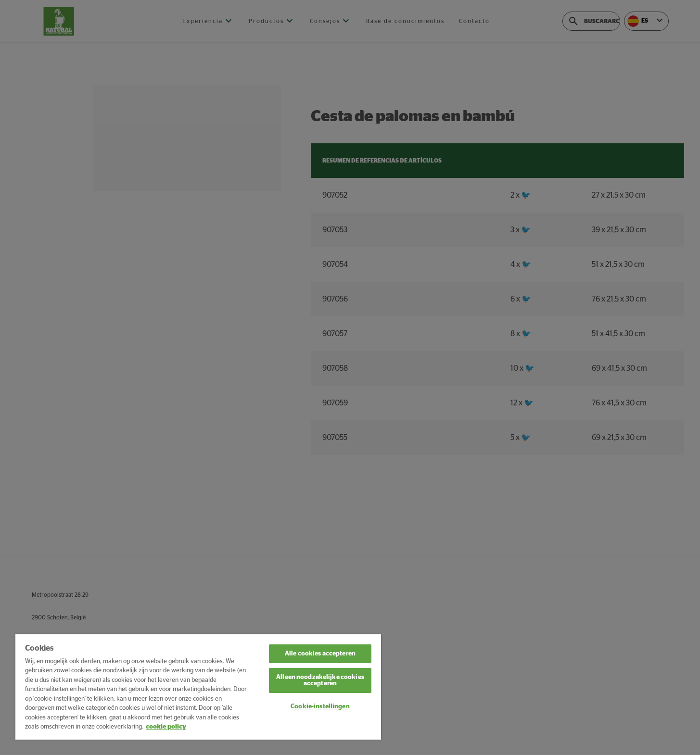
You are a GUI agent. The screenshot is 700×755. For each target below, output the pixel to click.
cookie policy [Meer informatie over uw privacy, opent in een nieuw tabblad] (166, 727)
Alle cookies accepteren (320, 654)
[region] (198, 687)
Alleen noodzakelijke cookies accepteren (320, 680)
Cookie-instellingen (320, 707)
